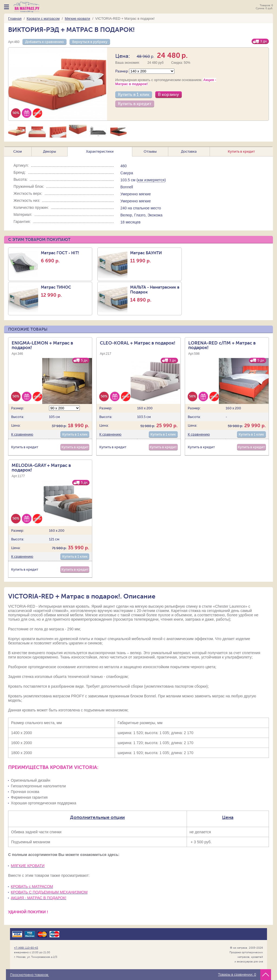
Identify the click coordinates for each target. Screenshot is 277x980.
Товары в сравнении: (237, 975)
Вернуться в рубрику (90, 42)
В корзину (169, 95)
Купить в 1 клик (134, 95)
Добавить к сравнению (44, 42)
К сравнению (22, 434)
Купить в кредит (135, 104)
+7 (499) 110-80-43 (26, 948)
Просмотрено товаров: (29, 975)
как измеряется (151, 180)
